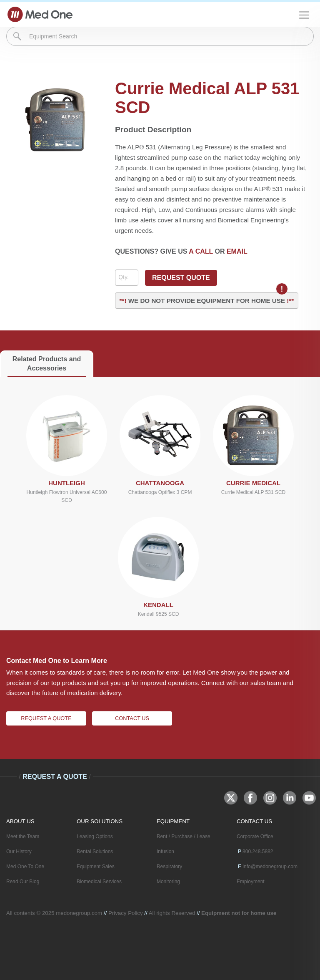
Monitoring (168, 882)
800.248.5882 (258, 852)
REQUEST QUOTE (181, 278)
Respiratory (169, 867)
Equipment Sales (96, 867)
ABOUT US (20, 821)
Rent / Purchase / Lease (184, 836)
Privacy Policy (126, 913)
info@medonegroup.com (270, 867)
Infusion (165, 852)
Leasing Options (95, 836)
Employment (251, 882)
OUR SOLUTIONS (100, 821)
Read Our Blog (23, 882)
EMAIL (237, 251)
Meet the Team (23, 836)
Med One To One (25, 867)
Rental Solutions (95, 852)
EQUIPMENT (173, 821)
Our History (19, 852)
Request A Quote (46, 718)
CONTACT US (254, 821)
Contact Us (132, 718)
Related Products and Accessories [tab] (47, 364)
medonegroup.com (79, 913)
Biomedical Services (99, 882)
